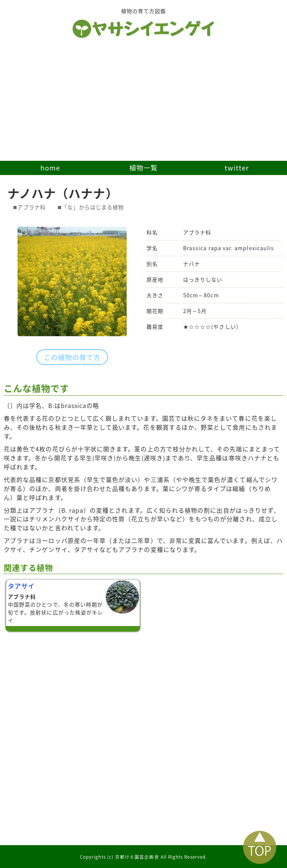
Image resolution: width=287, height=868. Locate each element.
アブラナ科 (31, 207)
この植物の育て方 (72, 357)
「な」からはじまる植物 (93, 207)
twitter (237, 168)
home (50, 168)
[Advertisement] (143, 105)
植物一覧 (143, 168)
